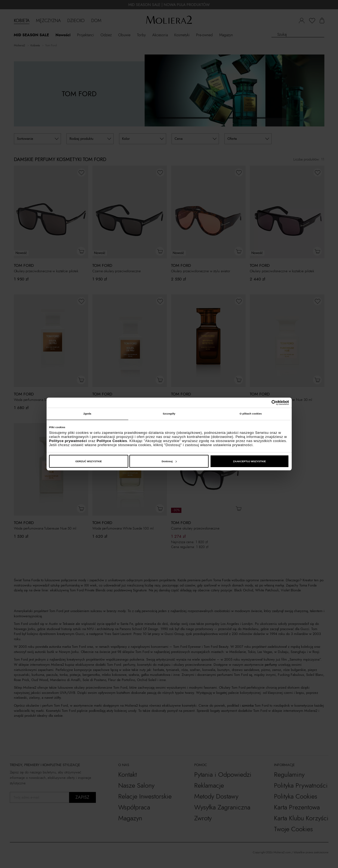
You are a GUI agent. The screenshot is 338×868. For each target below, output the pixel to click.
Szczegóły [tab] (169, 414)
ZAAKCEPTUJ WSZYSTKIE (249, 461)
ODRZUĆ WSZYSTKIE (89, 461)
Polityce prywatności (68, 441)
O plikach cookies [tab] (251, 414)
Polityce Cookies (112, 441)
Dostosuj (169, 461)
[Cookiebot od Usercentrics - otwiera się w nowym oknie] (265, 403)
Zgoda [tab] (87, 414)
